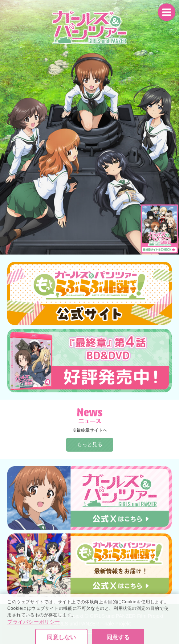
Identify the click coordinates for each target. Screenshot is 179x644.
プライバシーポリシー (34, 634)
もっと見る (90, 444)
